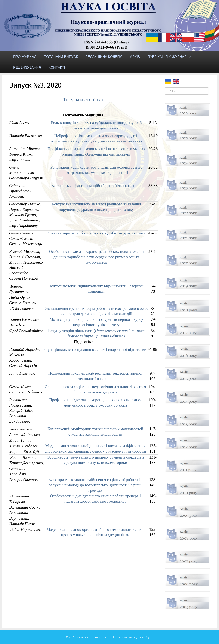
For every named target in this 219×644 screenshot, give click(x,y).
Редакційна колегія (104, 57)
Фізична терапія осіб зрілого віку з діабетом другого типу (96, 233)
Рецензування (27, 68)
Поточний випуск (61, 57)
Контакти (58, 68)
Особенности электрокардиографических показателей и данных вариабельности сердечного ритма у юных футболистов (96, 257)
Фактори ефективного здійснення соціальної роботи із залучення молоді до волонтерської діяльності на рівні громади (95, 485)
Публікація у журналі (168, 57)
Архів (135, 57)
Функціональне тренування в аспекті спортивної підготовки (95, 349)
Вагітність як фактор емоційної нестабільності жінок (96, 186)
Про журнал (25, 57)
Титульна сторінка (83, 100)
